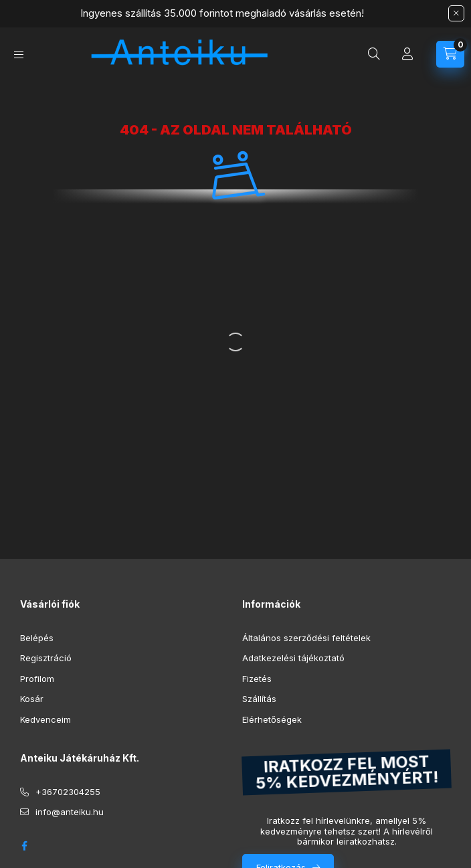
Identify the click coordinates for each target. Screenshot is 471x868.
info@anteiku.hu (70, 812)
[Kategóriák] (19, 55)
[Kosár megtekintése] (450, 54)
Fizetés (257, 679)
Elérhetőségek (272, 719)
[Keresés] (374, 54)
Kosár (32, 699)
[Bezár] (456, 13)
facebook (24, 846)
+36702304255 (68, 792)
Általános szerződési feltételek (306, 638)
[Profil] (407, 54)
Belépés (37, 638)
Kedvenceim (45, 719)
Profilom (37, 679)
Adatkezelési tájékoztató (293, 658)
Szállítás (259, 699)
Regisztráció (46, 658)
